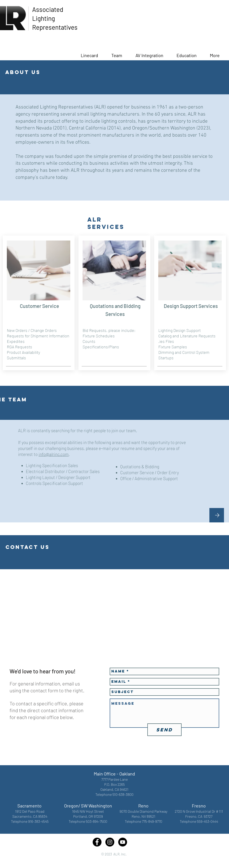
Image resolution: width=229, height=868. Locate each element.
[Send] (164, 730)
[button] (187, 53)
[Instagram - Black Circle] (110, 842)
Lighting (44, 18)
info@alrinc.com (54, 454)
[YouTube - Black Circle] (123, 842)
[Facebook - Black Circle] (97, 842)
